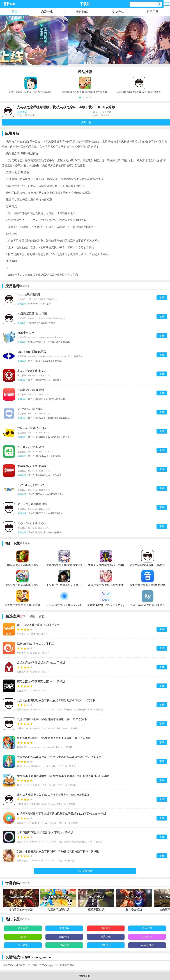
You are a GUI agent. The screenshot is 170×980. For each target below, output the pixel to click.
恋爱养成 (47, 12)
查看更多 (25, 286)
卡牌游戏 (82, 12)
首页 (15, 12)
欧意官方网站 (67, 965)
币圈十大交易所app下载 (45, 965)
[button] (80, 98)
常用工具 (153, 12)
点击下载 (86, 122)
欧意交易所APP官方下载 (16, 965)
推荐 (22, 616)
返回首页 (85, 976)
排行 (42, 616)
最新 (32, 616)
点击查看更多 (85, 871)
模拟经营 (117, 12)
